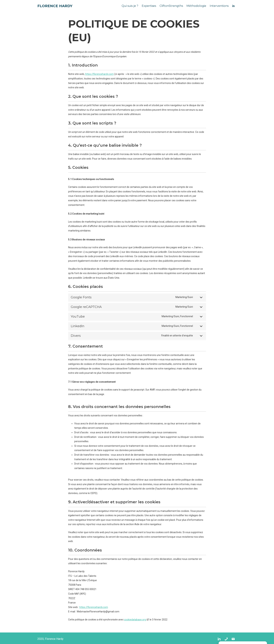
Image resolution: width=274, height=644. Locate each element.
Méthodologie (196, 6)
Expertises (149, 6)
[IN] (233, 6)
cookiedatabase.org (135, 620)
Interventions (219, 6)
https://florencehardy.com (99, 74)
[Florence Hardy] (55, 6)
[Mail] (233, 639)
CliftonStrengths (171, 6)
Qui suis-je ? (130, 6)
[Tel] (226, 639)
